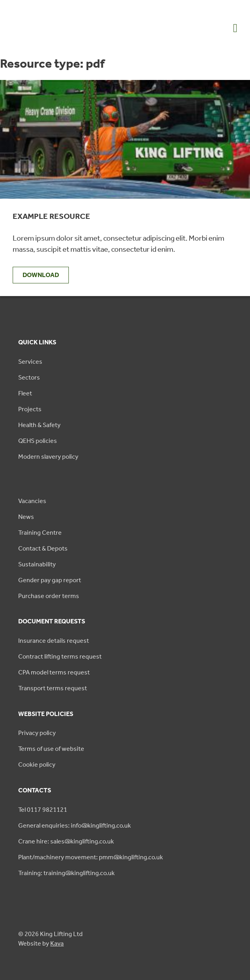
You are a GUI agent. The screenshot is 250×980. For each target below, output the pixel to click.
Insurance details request (54, 641)
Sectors (29, 377)
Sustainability (37, 564)
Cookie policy (37, 764)
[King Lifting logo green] (45, 42)
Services (30, 362)
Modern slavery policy (48, 457)
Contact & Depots (43, 548)
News (26, 517)
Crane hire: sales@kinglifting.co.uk (66, 841)
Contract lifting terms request (60, 656)
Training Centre (40, 533)
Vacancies (32, 501)
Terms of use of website (51, 749)
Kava (57, 943)
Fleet (25, 393)
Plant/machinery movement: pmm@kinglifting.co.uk (91, 857)
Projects (30, 409)
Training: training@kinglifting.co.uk (66, 873)
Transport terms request (53, 688)
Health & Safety (39, 425)
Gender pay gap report (50, 580)
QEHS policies (38, 441)
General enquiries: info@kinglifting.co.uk (75, 825)
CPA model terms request (54, 672)
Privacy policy (37, 733)
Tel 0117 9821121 (43, 810)
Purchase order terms (49, 596)
